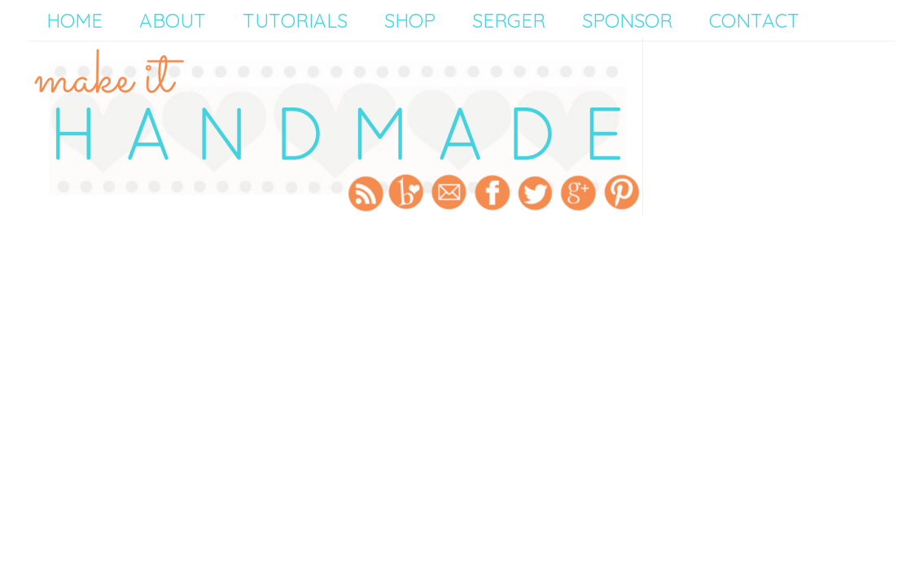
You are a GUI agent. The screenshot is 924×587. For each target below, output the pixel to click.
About (173, 20)
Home (74, 20)
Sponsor (627, 20)
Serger (509, 20)
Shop (410, 20)
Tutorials (295, 20)
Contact (754, 20)
